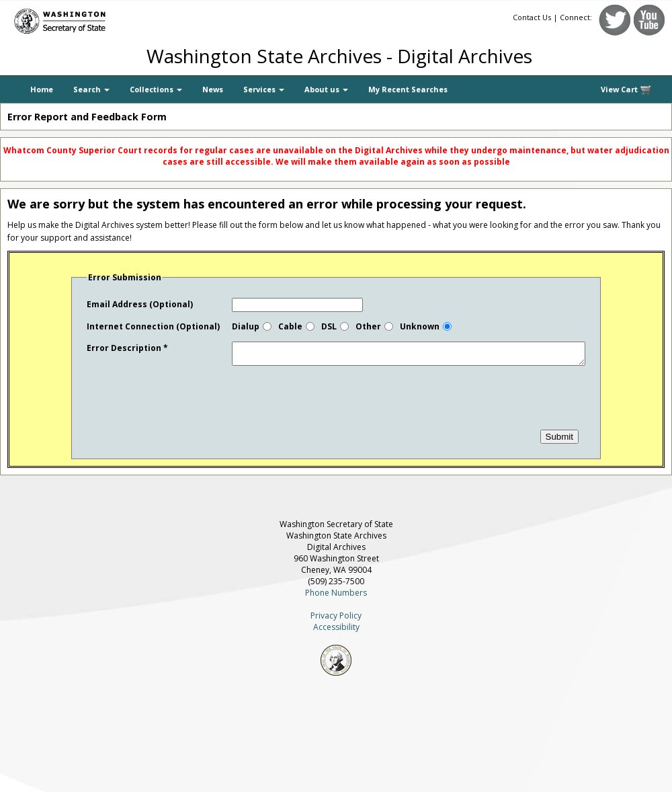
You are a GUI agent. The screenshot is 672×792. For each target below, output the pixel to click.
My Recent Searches (408, 89)
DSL (329, 326)
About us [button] (326, 89)
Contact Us (532, 17)
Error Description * (127, 348)
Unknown (420, 326)
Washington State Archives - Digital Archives (339, 56)
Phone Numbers (336, 597)
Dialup (246, 326)
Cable (290, 326)
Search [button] (91, 89)
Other (368, 326)
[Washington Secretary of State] (128, 18)
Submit (559, 441)
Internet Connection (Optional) (153, 326)
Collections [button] (156, 89)
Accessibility (336, 631)
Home (42, 89)
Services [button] (264, 89)
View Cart (626, 90)
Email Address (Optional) (140, 304)
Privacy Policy (336, 620)
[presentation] (189, 407)
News (213, 89)
